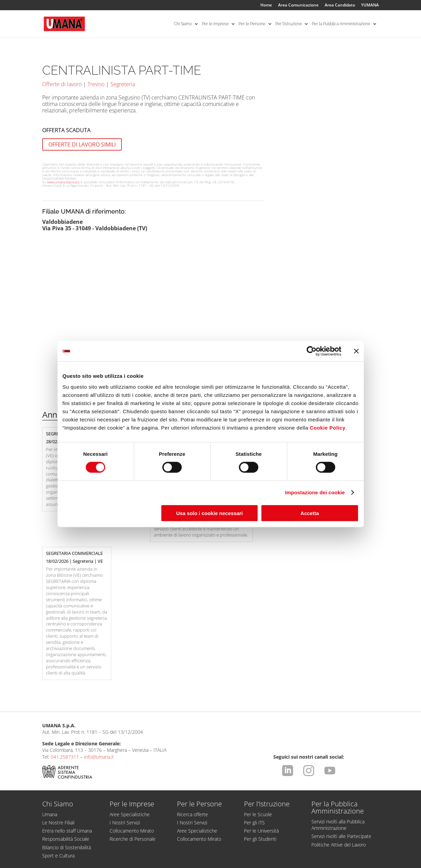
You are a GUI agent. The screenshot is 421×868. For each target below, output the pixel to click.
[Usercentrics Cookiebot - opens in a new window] (312, 351)
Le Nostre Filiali (58, 746)
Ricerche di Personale (133, 762)
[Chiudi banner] (356, 351)
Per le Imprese (215, 24)
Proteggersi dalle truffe (171, 801)
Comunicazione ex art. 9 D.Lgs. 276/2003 (198, 847)
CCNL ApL (358, 847)
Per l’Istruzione (289, 24)
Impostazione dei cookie (315, 492)
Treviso (96, 84)
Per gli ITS (254, 746)
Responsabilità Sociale (66, 762)
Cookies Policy (266, 847)
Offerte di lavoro (62, 84)
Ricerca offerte (192, 737)
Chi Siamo (183, 24)
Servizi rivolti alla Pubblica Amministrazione (338, 748)
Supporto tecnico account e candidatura (91, 801)
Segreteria (123, 84)
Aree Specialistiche (130, 737)
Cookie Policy (328, 427)
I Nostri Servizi (125, 746)
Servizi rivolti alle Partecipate (341, 759)
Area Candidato (340, 5)
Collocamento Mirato (132, 754)
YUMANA (370, 5)
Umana (50, 737)
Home (266, 5)
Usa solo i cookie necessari (209, 513)
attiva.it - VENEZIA (364, 863)
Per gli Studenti (260, 762)
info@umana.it (99, 680)
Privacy (139, 847)
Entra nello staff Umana (67, 754)
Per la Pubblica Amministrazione (341, 24)
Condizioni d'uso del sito (98, 847)
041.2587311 (65, 680)
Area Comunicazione (298, 5)
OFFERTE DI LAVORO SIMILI (82, 144)
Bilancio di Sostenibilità (67, 770)
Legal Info (53, 847)
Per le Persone (252, 24)
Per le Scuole (258, 737)
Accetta (310, 513)
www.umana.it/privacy (63, 182)
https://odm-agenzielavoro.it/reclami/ (239, 829)
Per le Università (261, 754)
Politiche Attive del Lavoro (339, 768)
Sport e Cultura (58, 779)
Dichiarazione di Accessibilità (76, 853)
